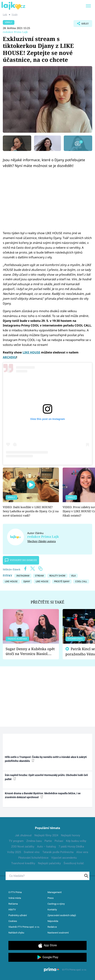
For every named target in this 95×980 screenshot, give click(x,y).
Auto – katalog (46, 847)
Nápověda (53, 921)
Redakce (52, 927)
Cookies (13, 921)
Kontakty (52, 910)
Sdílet (81, 24)
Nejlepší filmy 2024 (46, 835)
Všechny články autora (42, 541)
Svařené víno (32, 852)
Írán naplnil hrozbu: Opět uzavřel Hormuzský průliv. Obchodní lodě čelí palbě (46, 777)
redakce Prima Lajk (15, 32)
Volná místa (15, 898)
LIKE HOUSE (31, 352)
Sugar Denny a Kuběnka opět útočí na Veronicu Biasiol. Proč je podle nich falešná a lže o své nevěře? (30, 651)
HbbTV (12, 910)
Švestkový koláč (74, 863)
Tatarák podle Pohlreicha (58, 852)
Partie (48, 841)
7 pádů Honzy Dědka (71, 847)
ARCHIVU (10, 357)
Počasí (59, 841)
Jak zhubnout (23, 835)
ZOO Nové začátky (23, 847)
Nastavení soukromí (58, 933)
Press (51, 898)
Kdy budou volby (76, 841)
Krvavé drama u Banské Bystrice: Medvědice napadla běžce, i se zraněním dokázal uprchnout (43, 795)
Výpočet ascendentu (64, 858)
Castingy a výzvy (56, 904)
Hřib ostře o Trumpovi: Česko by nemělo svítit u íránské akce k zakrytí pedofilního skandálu (46, 759)
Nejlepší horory (71, 835)
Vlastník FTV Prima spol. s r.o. (24, 927)
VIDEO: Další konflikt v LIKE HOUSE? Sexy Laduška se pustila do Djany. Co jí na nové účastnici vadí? (31, 511)
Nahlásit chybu (16, 933)
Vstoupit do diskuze (21, 560)
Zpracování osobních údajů (62, 915)
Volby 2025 (14, 852)
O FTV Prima (15, 892)
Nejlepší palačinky (49, 863)
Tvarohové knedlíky (23, 863)
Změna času (34, 841)
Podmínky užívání (18, 915)
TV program (16, 841)
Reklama (13, 904)
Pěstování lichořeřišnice (33, 858)
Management (55, 892)
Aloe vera (82, 852)
